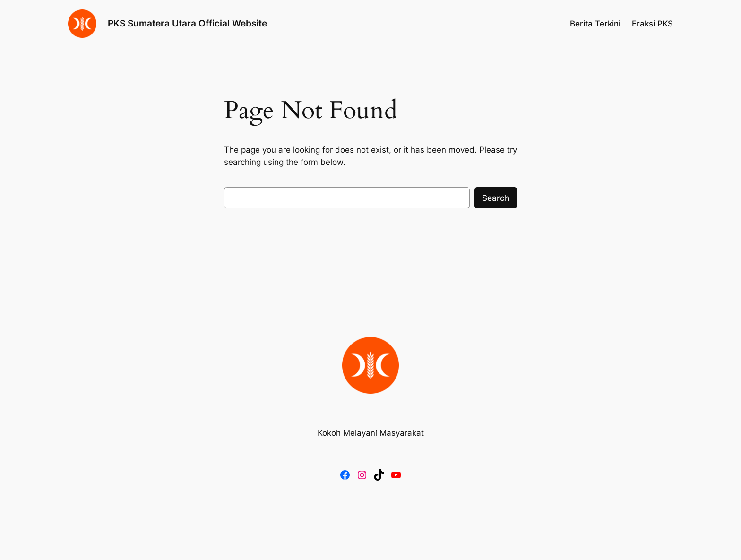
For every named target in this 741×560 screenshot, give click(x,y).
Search (496, 198)
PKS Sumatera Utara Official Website (187, 23)
